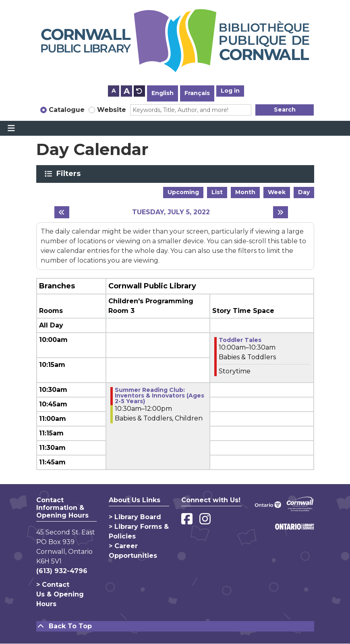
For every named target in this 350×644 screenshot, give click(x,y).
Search (285, 110)
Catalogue (67, 110)
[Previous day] (62, 212)
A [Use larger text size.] (127, 91)
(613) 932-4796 (62, 571)
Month (245, 192)
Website (112, 110)
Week (277, 192)
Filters (70, 174)
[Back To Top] (175, 626)
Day (304, 192)
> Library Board (135, 517)
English (163, 93)
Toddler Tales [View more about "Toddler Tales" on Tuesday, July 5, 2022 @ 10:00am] (240, 340)
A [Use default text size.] (139, 91)
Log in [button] (230, 91)
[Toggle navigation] (11, 128)
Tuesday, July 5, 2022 (171, 212)
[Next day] (281, 212)
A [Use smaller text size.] (114, 91)
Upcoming (183, 192)
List (217, 192)
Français (197, 93)
